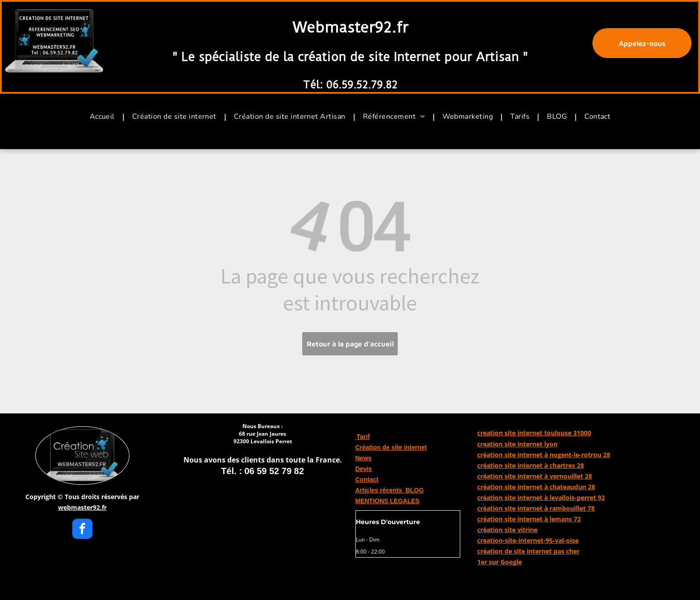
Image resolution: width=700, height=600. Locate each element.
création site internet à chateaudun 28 (536, 487)
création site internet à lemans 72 (529, 519)
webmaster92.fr (82, 507)
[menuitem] (104, 117)
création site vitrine (507, 530)
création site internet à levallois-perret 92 (541, 498)
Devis (364, 469)
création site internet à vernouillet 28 (535, 476)
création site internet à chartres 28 (531, 465)
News (364, 458)
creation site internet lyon (517, 444)
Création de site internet (391, 447)
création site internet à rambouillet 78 (536, 508)
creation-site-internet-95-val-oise (528, 540)
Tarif (362, 437)
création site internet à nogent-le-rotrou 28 (544, 455)
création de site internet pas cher (528, 551)
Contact (367, 479)
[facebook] (82, 530)
